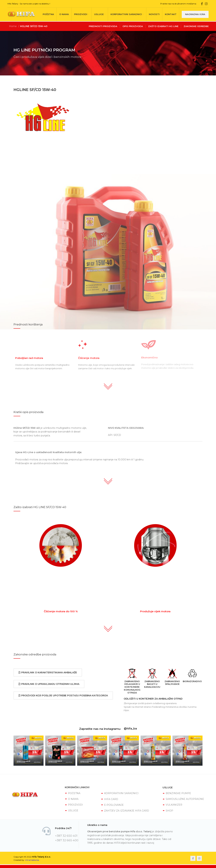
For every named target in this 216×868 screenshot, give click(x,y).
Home (13, 26)
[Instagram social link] (206, 4)
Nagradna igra (195, 14)
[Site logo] (21, 14)
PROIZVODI (74, 805)
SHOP (168, 811)
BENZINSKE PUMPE (177, 793)
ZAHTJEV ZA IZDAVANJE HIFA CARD (125, 811)
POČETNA (73, 793)
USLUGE (72, 810)
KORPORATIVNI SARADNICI (120, 793)
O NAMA (72, 799)
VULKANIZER (172, 805)
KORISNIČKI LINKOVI (77, 787)
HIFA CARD (110, 799)
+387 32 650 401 (66, 836)
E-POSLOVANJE (112, 805)
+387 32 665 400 (67, 840)
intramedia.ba (32, 860)
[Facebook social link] (202, 4)
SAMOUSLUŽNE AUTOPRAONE (183, 799)
